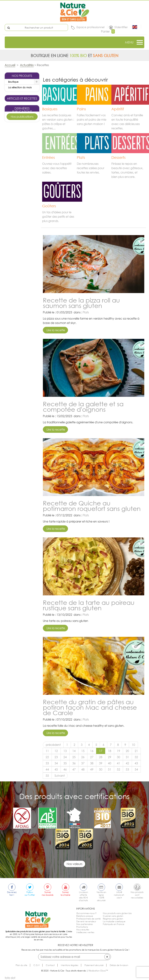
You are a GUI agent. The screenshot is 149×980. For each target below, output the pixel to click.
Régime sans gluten (113, 919)
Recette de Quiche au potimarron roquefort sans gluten (92, 506)
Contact (50, 965)
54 (136, 769)
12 (56, 751)
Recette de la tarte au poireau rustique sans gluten (89, 605)
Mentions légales (70, 965)
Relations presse (85, 916)
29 (110, 757)
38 (92, 763)
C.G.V (37, 965)
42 (127, 763)
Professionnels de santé (88, 919)
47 (74, 769)
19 (118, 751)
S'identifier (121, 27)
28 (101, 757)
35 (65, 763)
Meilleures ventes (85, 932)
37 (83, 763)
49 (92, 769)
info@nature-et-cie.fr (119, 895)
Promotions (82, 927)
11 (47, 751)
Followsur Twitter (30, 894)
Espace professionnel (90, 27)
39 (101, 763)
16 (92, 751)
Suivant (60, 776)
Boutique (13, 82)
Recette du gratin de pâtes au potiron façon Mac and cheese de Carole (90, 707)
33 (47, 763)
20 (127, 751)
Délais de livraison (119, 965)
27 (92, 757)
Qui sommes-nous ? (86, 913)
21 (136, 751)
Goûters (26, 263)
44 (47, 769)
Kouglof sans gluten (22, 250)
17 (101, 751)
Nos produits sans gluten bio (117, 913)
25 (74, 757)
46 (65, 769)
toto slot (10, 978)
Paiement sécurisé (94, 965)
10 (133, 745)
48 (83, 769)
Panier (108, 31)
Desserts (26, 337)
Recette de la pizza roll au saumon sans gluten (81, 303)
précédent (53, 745)
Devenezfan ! (12, 894)
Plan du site (21, 965)
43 (136, 763)
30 (118, 757)
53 (127, 769)
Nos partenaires (85, 924)
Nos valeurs (74, 864)
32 (136, 757)
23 (56, 757)
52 (118, 769)
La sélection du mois (20, 87)
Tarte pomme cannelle (22, 325)
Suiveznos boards (48, 894)
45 (56, 769)
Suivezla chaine (66, 894)
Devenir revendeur (86, 921)
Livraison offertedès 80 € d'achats (83, 896)
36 (74, 763)
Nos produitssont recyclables (137, 895)
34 (56, 763)
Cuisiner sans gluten (113, 916)
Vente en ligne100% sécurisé (101, 896)
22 (47, 757)
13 (65, 751)
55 (47, 776)
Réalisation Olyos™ (98, 971)
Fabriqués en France (114, 924)
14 (74, 751)
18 (110, 751)
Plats (86, 312)
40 (110, 763)
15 (83, 751)
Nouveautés (83, 930)
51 (110, 769)
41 (118, 763)
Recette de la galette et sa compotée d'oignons (83, 407)
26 (83, 757)
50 (101, 769)
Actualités (27, 65)
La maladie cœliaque (114, 921)
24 (65, 757)
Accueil (10, 65)
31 (127, 757)
